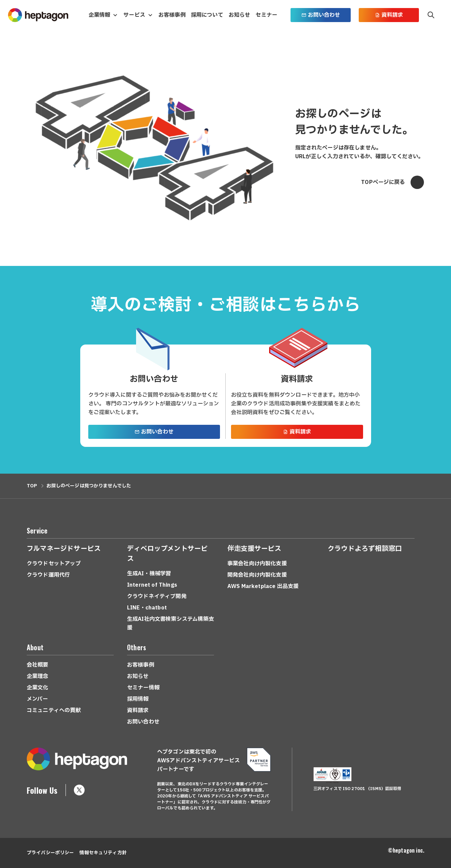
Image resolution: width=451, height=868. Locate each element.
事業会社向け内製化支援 (257, 564)
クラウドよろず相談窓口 (365, 549)
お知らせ (240, 15)
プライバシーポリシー (50, 853)
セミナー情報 (143, 688)
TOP (32, 486)
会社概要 (38, 665)
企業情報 (99, 15)
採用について (207, 15)
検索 (431, 15)
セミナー (266, 15)
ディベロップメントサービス (167, 554)
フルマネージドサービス (64, 549)
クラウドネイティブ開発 (157, 596)
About (35, 647)
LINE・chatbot (147, 608)
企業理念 (38, 676)
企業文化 (38, 688)
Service (37, 531)
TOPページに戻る (392, 182)
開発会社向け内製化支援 (257, 575)
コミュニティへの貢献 (54, 710)
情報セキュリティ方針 (103, 853)
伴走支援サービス (254, 549)
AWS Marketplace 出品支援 (263, 586)
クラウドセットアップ (54, 564)
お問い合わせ (321, 15)
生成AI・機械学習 (149, 574)
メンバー (37, 699)
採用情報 (138, 699)
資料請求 (389, 15)
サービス (134, 15)
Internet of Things (152, 585)
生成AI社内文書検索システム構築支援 (171, 623)
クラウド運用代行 (48, 575)
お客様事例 (172, 15)
